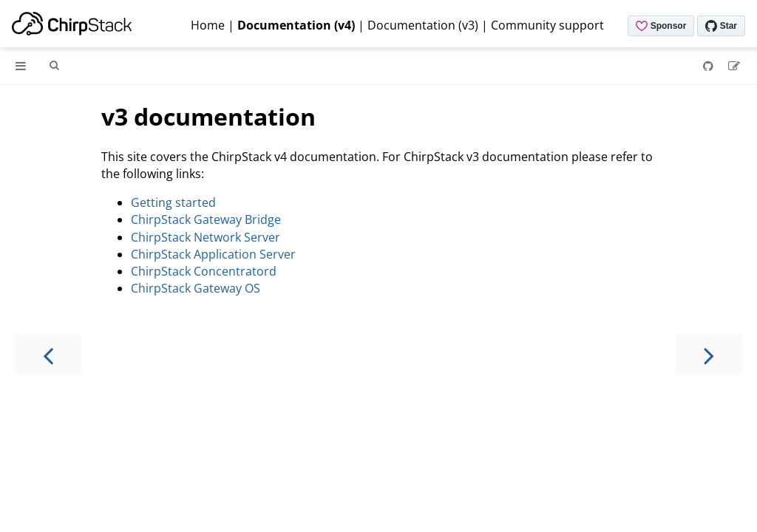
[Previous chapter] (48, 354)
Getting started (173, 202)
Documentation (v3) (423, 25)
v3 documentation (208, 116)
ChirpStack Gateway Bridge (206, 219)
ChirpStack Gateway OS (196, 288)
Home (208, 25)
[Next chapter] (709, 354)
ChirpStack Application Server (213, 254)
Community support (547, 25)
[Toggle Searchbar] (54, 66)
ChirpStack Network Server (206, 237)
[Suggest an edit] (734, 66)
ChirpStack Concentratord (204, 271)
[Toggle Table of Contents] (21, 66)
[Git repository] (710, 66)
